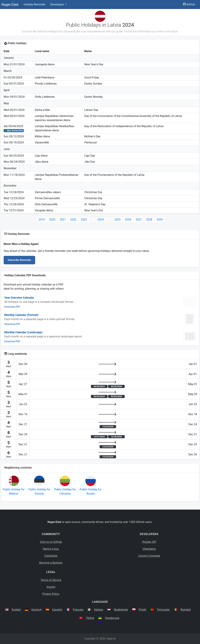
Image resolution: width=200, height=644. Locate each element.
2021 (63, 220)
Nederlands (121, 610)
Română (186, 610)
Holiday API (149, 542)
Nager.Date (10, 5)
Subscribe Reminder (19, 260)
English (16, 610)
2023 (84, 220)
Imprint (51, 587)
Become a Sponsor (51, 563)
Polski (142, 610)
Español (57, 610)
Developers (57, 4)
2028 (149, 220)
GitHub (189, 4)
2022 (73, 220)
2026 (128, 220)
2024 (101, 220)
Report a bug (51, 549)
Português (163, 610)
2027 (139, 220)
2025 (117, 220)
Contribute (51, 556)
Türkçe (90, 618)
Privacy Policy (51, 594)
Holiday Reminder (35, 4)
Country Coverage (149, 556)
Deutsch (36, 610)
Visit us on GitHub (51, 542)
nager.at (111, 639)
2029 (160, 220)
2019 (42, 220)
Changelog (149, 549)
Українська (112, 618)
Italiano (99, 610)
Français (78, 610)
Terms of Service (51, 580)
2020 (52, 220)
